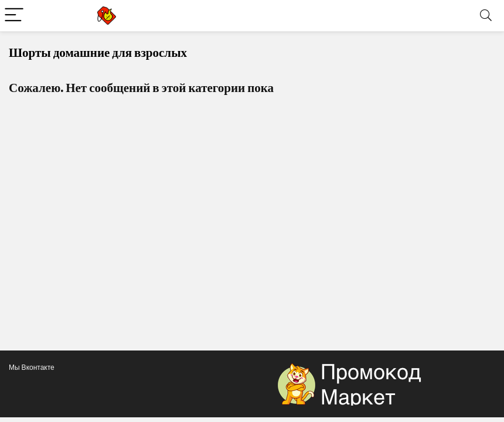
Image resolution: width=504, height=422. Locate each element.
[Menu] (14, 16)
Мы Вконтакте (32, 367)
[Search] (486, 16)
